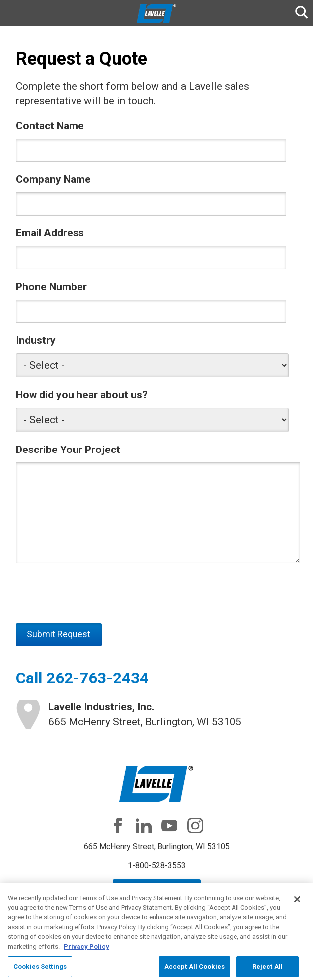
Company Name (53, 179)
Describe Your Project (68, 450)
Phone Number (51, 287)
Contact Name (50, 126)
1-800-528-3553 (157, 866)
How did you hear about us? (82, 395)
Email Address (50, 233)
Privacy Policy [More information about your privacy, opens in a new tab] (86, 951)
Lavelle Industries (156, 14)
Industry (36, 340)
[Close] (297, 905)
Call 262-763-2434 (82, 678)
